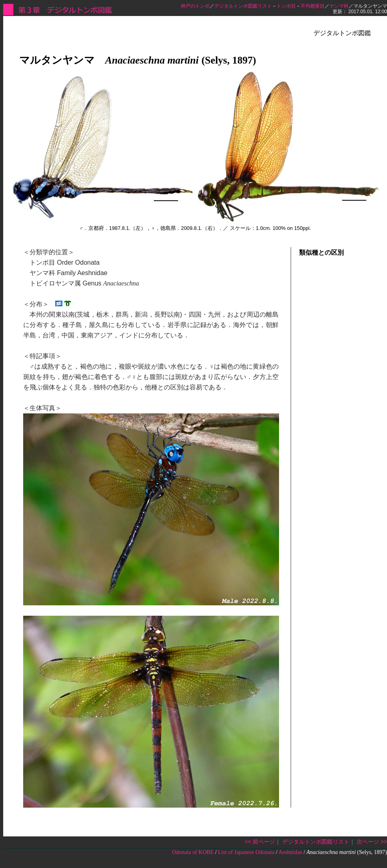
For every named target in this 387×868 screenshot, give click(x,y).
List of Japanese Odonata (246, 852)
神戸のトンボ (195, 6)
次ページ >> (372, 842)
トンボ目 (286, 6)
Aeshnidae (290, 852)
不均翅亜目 (313, 6)
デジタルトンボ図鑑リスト (243, 6)
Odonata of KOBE (193, 852)
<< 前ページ (260, 842)
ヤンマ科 (339, 6)
